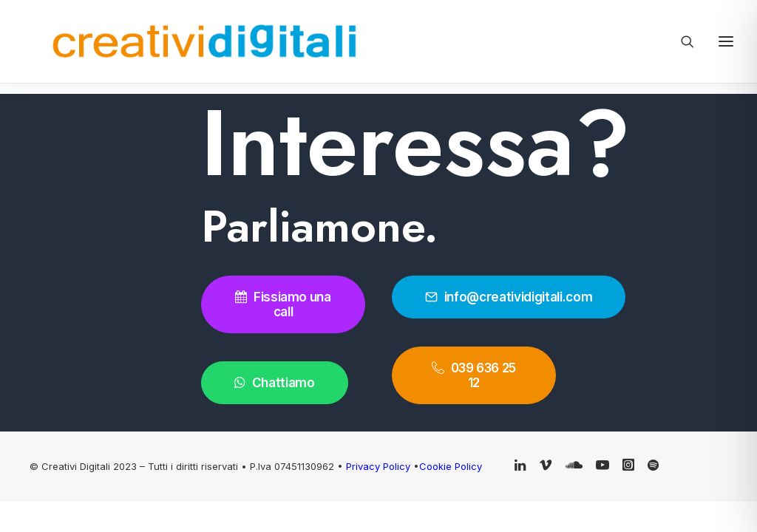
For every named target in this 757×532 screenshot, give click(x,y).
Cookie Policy (451, 466)
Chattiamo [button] (275, 383)
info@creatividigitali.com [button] (509, 297)
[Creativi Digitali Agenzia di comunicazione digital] (147, 41)
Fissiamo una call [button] (284, 304)
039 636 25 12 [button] (475, 375)
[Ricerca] (681, 41)
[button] (520, 466)
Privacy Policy (380, 466)
